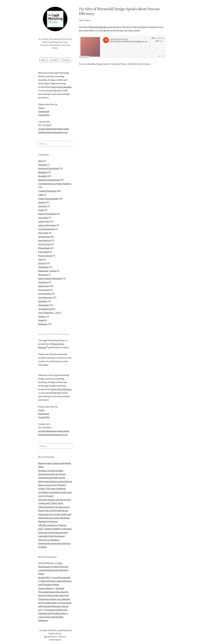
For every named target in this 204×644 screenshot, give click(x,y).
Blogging (42, 167)
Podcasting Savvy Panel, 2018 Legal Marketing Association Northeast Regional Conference (55, 512)
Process (123, 64)
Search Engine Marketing (50, 273)
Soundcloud (44, 106)
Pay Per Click (44, 239)
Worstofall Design (98, 27)
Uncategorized (45, 303)
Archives (42, 159)
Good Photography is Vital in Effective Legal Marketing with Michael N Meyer (55, 575)
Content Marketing (47, 185)
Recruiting (43, 269)
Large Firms (44, 216)
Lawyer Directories (47, 220)
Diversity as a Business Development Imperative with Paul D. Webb (54, 538)
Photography (44, 242)
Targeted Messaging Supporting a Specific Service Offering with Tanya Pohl (53, 586)
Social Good (44, 284)
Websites (43, 319)
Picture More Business (61, 81)
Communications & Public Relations (55, 178)
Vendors (42, 311)
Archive (54, 55)
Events (41, 204)
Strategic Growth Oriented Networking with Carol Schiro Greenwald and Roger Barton (52, 468)
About (44, 55)
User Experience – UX (48, 307)
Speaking (42, 296)
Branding (92, 64)
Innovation (43, 212)
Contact (66, 55)
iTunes (41, 102)
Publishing (43, 261)
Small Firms (132, 64)
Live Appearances (46, 223)
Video (41, 315)
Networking (44, 231)
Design (99, 64)
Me (46, 631)
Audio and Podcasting (48, 163)
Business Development (49, 174)
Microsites (43, 227)
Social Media (44, 288)
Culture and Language (48, 193)
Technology (44, 300)
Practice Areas (45, 250)
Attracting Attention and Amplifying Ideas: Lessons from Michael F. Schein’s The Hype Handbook (55, 479)
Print (41, 254)
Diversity (42, 201)
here (46, 359)
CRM (41, 189)
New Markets (45, 235)
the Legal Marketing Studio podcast (55, 35)
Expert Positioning (111, 64)
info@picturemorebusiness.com (53, 127)
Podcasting (43, 246)
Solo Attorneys (144, 64)
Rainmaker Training (47, 265)
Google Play (44, 109)
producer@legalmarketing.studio (54, 123)
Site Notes (43, 277)
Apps (41, 155)
